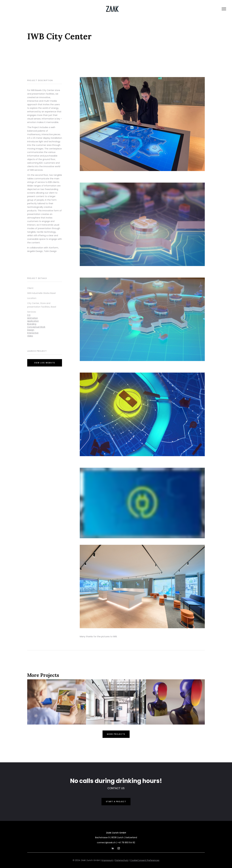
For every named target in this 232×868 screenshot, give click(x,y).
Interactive (33, 333)
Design (31, 330)
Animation (33, 318)
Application (33, 321)
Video (30, 336)
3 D (29, 315)
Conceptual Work (36, 327)
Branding (32, 324)
